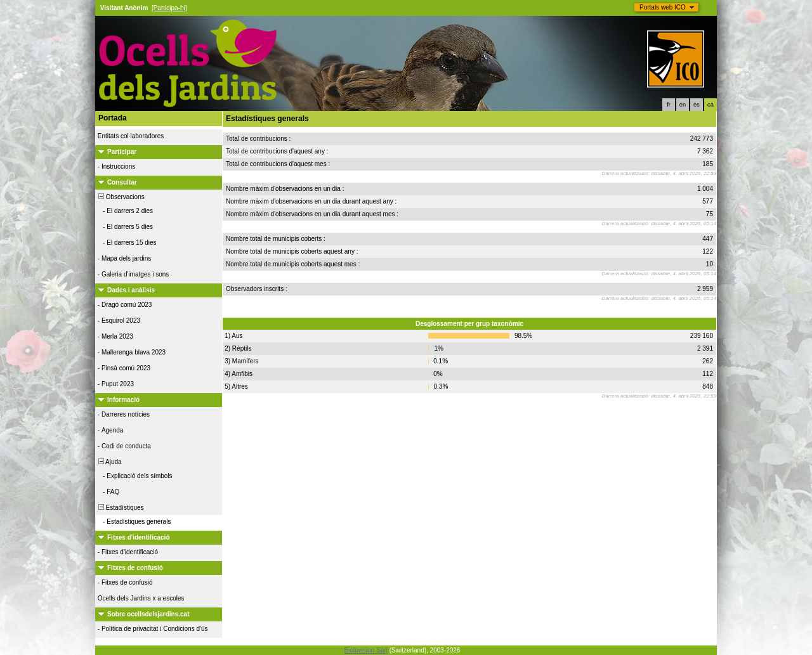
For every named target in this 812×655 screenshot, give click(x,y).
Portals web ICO (663, 7)
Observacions (121, 197)
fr (669, 105)
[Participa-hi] (169, 8)
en (683, 105)
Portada (113, 118)
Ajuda (109, 462)
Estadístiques (120, 508)
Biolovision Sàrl (366, 650)
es (697, 105)
